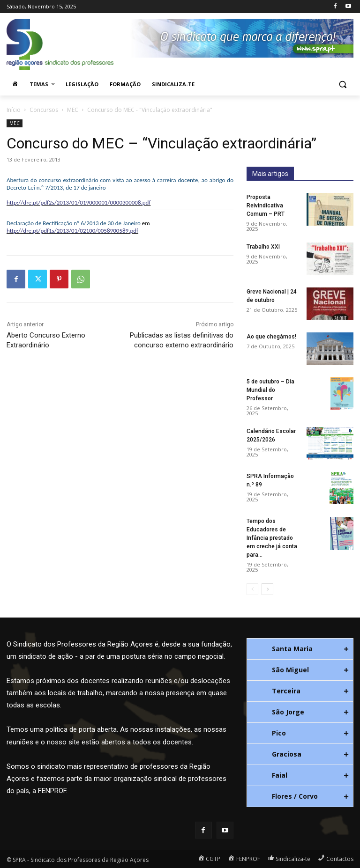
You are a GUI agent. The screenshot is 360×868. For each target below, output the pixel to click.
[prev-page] (252, 589)
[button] (342, 85)
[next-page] (267, 589)
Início (14, 110)
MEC (73, 110)
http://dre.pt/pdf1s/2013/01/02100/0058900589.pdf (72, 231)
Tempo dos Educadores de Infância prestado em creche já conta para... (272, 538)
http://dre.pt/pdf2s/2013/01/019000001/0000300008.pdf (79, 202)
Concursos (44, 110)
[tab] (300, 649)
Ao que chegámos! (271, 337)
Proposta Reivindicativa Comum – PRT (266, 206)
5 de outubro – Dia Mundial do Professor (270, 390)
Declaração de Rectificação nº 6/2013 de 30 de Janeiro (74, 223)
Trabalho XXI (263, 247)
